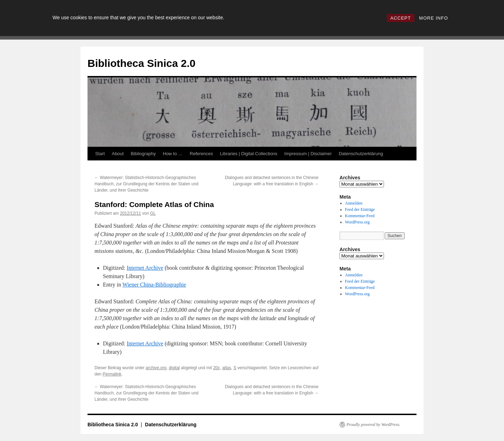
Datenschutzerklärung (361, 154)
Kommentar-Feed (360, 216)
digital (174, 368)
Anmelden (354, 203)
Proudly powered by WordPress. (373, 425)
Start (100, 154)
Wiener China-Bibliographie (154, 285)
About (118, 154)
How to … (173, 154)
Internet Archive (145, 268)
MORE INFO (433, 18)
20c (216, 368)
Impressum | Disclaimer (308, 154)
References (201, 154)
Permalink (112, 374)
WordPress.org (357, 222)
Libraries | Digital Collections (249, 154)
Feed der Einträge (360, 209)
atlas (227, 368)
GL (153, 213)
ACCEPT (401, 18)
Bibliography (143, 154)
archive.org (156, 368)
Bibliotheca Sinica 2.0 (141, 63)
